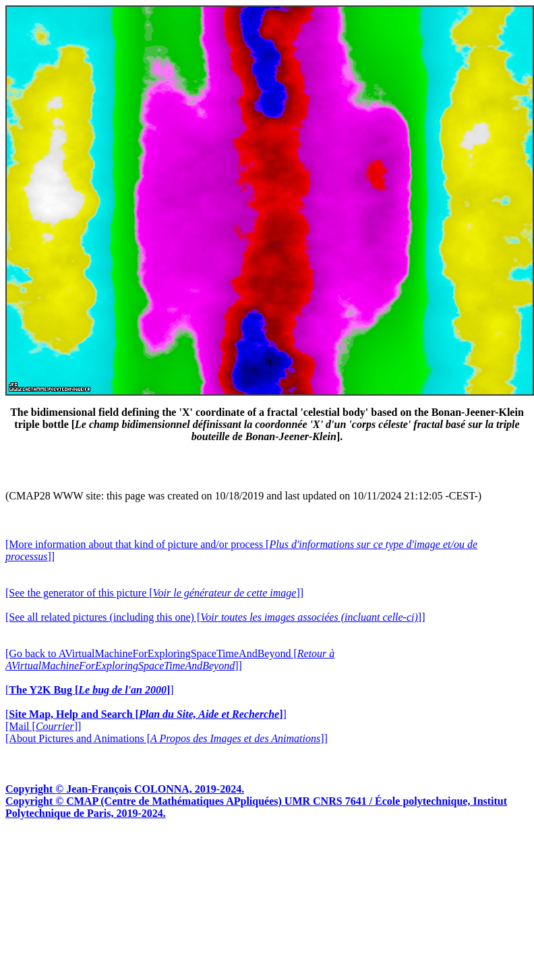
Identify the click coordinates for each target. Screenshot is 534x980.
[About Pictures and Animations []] (167, 738)
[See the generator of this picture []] (154, 593)
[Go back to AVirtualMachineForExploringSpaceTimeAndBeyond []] (170, 660)
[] (90, 690)
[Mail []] (43, 726)
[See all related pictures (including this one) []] (215, 617)
